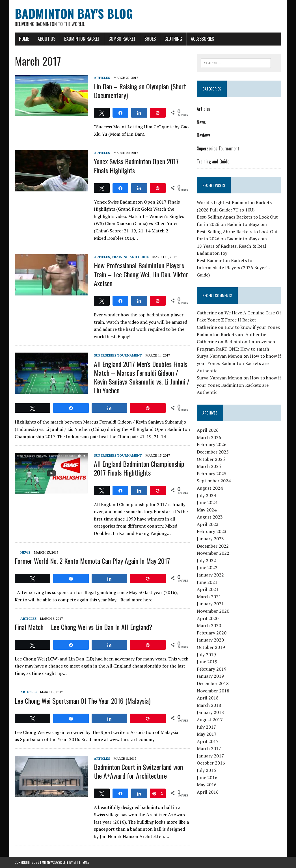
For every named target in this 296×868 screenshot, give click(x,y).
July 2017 (206, 727)
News (25, 552)
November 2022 (213, 553)
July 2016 (206, 770)
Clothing (173, 39)
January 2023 (210, 539)
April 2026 (208, 430)
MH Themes (82, 862)
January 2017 (210, 756)
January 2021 (210, 604)
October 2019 (211, 647)
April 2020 (208, 618)
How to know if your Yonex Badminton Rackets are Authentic (239, 363)
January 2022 (210, 575)
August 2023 (210, 517)
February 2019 (212, 669)
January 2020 (210, 640)
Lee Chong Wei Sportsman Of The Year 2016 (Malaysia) (83, 701)
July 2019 (206, 655)
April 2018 (208, 698)
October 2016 (211, 763)
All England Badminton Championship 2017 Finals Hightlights (139, 468)
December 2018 (213, 683)
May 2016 (207, 785)
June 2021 (207, 582)
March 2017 (209, 748)
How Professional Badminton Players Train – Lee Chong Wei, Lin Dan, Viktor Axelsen (141, 274)
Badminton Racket (82, 39)
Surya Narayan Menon (220, 356)
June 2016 (207, 778)
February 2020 (212, 633)
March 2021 (209, 597)
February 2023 (212, 531)
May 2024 (207, 510)
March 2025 (209, 466)
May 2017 (207, 734)
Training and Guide (130, 257)
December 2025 (213, 452)
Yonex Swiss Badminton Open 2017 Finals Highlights (136, 166)
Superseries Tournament (118, 355)
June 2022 (207, 567)
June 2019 (207, 662)
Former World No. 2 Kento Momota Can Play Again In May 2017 (92, 561)
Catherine (207, 313)
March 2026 (209, 437)
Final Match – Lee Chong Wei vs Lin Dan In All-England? (84, 627)
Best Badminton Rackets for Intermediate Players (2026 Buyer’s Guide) (233, 268)
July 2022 (206, 560)
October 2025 (211, 459)
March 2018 (209, 705)
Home (24, 39)
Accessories (202, 39)
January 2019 (210, 676)
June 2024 (207, 502)
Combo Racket (122, 39)
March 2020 (209, 625)
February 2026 (212, 444)
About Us (47, 39)
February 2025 (212, 474)
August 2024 (210, 488)
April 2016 (208, 792)
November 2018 (213, 691)
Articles (102, 78)
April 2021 (208, 589)
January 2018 (210, 712)
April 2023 (208, 524)
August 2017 (210, 720)
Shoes (150, 39)
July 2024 (206, 495)
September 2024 (214, 481)
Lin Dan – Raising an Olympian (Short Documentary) (140, 91)
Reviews (204, 135)
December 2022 (213, 546)
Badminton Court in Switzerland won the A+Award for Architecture (138, 771)
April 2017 (208, 741)
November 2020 (213, 611)
